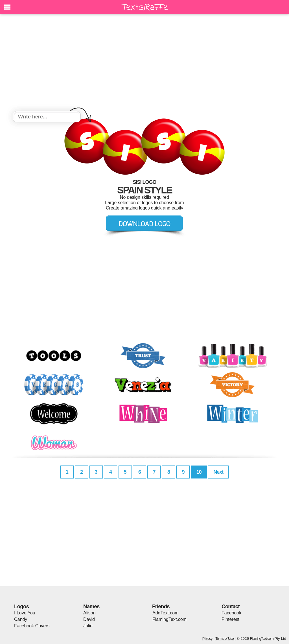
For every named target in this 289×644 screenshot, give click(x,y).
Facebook (231, 613)
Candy (21, 619)
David (89, 619)
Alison (89, 613)
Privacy (207, 639)
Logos (21, 606)
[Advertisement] (144, 63)
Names (91, 606)
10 (199, 472)
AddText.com (165, 613)
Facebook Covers (32, 626)
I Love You (25, 613)
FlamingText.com (169, 619)
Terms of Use (225, 639)
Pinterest (230, 619)
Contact (231, 606)
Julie (88, 626)
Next (218, 472)
